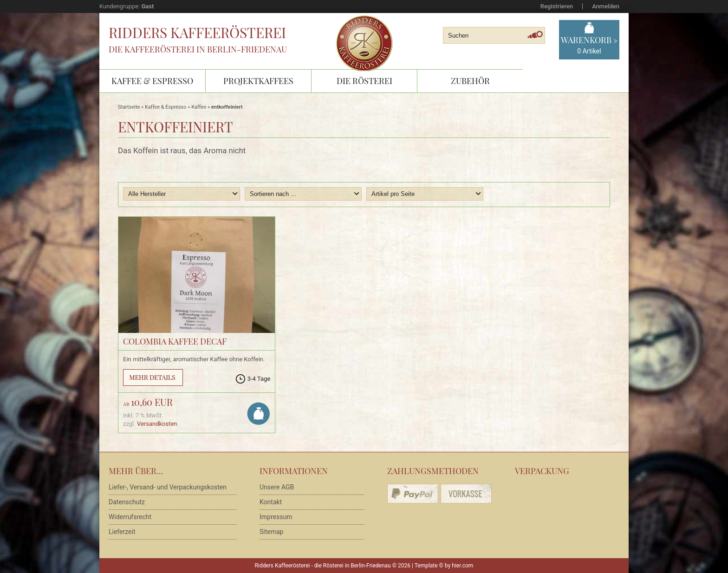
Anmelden (606, 6)
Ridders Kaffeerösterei (197, 33)
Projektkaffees (258, 81)
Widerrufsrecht (130, 517)
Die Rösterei (364, 81)
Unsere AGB (277, 487)
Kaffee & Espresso (152, 81)
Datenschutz (127, 502)
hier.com (462, 566)
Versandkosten (157, 424)
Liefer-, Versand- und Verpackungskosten (168, 487)
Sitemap (271, 532)
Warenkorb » (589, 45)
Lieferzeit (122, 532)
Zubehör (470, 81)
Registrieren (557, 6)
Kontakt (271, 502)
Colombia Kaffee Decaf (175, 341)
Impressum (276, 517)
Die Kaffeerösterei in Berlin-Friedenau (198, 49)
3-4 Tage (259, 379)
